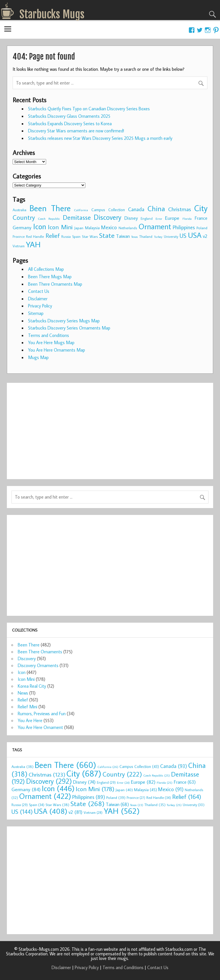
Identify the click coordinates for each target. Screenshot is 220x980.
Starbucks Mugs (52, 14)
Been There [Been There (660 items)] (50, 208)
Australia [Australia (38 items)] (19, 210)
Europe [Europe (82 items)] (172, 218)
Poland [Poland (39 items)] (202, 228)
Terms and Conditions (49, 335)
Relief (23, 700)
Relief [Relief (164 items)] (53, 236)
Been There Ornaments (40, 652)
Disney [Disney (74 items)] (131, 218)
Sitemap (36, 313)
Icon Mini (26, 679)
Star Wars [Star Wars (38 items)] (90, 236)
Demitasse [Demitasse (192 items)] (77, 217)
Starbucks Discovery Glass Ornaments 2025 (69, 116)
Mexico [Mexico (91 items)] (109, 227)
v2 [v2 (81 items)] (205, 236)
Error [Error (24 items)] (159, 219)
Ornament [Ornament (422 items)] (155, 226)
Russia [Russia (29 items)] (66, 237)
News (23, 693)
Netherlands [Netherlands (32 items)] (128, 228)
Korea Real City (32, 686)
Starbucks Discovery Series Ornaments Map (69, 328)
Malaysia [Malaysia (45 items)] (92, 228)
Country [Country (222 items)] (24, 217)
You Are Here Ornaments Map (57, 350)
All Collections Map (46, 269)
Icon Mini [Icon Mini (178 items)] (60, 227)
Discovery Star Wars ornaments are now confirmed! (76, 131)
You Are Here (30, 720)
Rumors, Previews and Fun (42, 714)
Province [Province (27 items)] (19, 237)
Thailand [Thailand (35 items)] (146, 236)
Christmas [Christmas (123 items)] (180, 209)
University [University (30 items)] (171, 237)
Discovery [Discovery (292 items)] (107, 217)
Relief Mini (27, 707)
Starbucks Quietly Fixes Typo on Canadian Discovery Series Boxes (89, 109)
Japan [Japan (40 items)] (79, 228)
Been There (29, 645)
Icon (22, 672)
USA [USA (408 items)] (195, 235)
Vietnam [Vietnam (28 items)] (19, 246)
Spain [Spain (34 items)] (76, 236)
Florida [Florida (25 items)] (187, 219)
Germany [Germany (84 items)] (22, 227)
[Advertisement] (110, 428)
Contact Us (39, 291)
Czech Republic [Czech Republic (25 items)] (49, 219)
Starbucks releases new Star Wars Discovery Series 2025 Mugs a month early (100, 138)
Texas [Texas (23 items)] (134, 237)
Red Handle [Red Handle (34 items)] (35, 236)
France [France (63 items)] (201, 218)
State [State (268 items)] (107, 235)
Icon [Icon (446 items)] (40, 226)
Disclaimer (38, 299)
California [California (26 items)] (81, 210)
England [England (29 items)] (147, 218)
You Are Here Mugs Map (51, 342)
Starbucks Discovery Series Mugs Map (64, 321)
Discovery (27, 658)
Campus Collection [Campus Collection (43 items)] (108, 210)
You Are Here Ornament (40, 727)
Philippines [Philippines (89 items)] (184, 227)
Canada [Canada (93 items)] (136, 209)
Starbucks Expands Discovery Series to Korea (70, 124)
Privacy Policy (40, 306)
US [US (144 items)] (183, 236)
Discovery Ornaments (38, 665)
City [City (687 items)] (201, 208)
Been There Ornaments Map (55, 284)
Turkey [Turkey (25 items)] (158, 237)
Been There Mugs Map (50, 277)
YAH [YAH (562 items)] (33, 244)
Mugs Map (38, 357)
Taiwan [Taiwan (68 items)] (123, 236)
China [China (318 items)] (156, 208)
